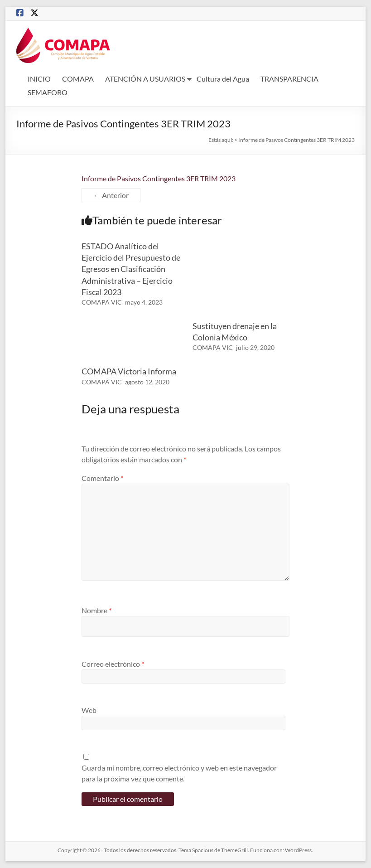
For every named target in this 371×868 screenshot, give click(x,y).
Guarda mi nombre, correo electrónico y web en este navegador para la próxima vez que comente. (179, 773)
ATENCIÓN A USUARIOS (145, 79)
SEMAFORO (48, 92)
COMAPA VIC (102, 302)
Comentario (102, 478)
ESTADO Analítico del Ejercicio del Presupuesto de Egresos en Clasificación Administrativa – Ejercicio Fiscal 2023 (131, 269)
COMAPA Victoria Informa (129, 371)
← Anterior (111, 195)
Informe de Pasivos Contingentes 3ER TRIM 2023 (159, 178)
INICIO (39, 79)
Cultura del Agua (223, 79)
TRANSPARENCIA (289, 79)
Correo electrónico (113, 664)
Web (89, 710)
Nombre (96, 610)
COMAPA (78, 79)
